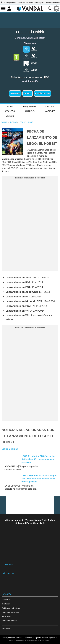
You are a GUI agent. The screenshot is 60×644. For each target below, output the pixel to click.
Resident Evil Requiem (35, 2)
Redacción (6, 600)
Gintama (21, 2)
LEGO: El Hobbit (30, 32)
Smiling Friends (10, 2)
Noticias (49, 106)
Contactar (6, 604)
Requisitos (30, 106)
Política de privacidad (10, 612)
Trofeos (28, 93)
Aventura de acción (35, 38)
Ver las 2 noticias (10, 449)
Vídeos (10, 116)
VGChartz (6, 629)
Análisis (30, 111)
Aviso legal (6, 616)
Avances (10, 111)
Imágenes (50, 111)
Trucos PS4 (15, 93)
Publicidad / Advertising (11, 608)
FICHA (10, 106)
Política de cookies (9, 620)
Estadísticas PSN (43, 93)
